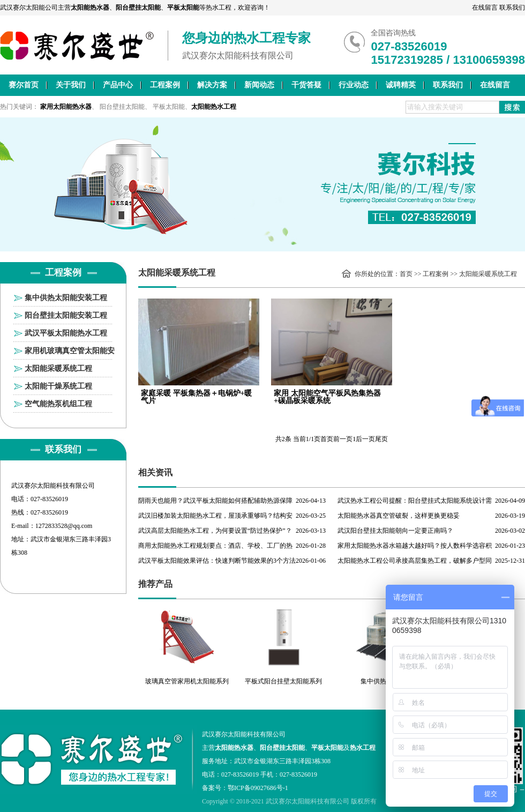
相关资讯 (155, 472)
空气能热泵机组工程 (58, 404)
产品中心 (118, 85)
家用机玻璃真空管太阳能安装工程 (70, 353)
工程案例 (165, 85)
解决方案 (212, 85)
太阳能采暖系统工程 (58, 368)
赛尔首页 (24, 85)
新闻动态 (259, 85)
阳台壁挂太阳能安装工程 (66, 315)
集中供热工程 (380, 681)
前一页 (343, 439)
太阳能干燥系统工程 (58, 386)
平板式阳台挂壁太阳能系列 (283, 681)
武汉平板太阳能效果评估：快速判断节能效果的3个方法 (217, 561)
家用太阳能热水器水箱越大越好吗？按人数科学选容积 (415, 546)
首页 (406, 274)
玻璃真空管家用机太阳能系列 (187, 681)
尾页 (381, 439)
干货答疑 (306, 85)
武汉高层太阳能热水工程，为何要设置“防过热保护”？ (215, 531)
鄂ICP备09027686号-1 (258, 788)
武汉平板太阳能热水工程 (66, 333)
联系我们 (512, 8)
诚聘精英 (401, 85)
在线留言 (485, 8)
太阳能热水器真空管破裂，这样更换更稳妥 (399, 516)
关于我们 (71, 85)
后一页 (365, 439)
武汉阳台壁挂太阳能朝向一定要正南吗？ (395, 531)
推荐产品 (155, 584)
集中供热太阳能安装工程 (66, 298)
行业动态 (354, 85)
